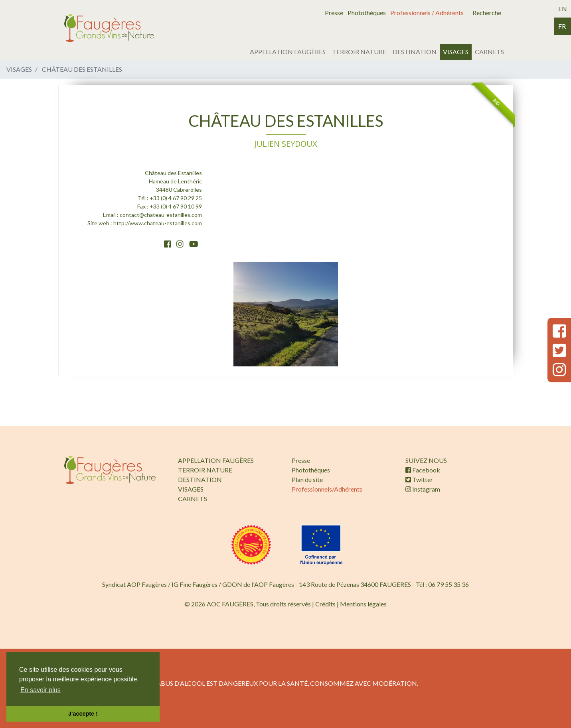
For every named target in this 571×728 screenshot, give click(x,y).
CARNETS (489, 52)
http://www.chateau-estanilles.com (158, 223)
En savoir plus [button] (41, 690)
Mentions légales (363, 604)
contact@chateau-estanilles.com (161, 215)
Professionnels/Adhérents (327, 489)
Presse (334, 13)
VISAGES (456, 52)
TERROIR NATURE (359, 52)
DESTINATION (415, 52)
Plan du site (307, 479)
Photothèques (367, 13)
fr (562, 26)
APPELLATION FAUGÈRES (288, 52)
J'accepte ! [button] (83, 714)
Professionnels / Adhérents (427, 13)
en (563, 9)
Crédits (325, 604)
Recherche (487, 13)
